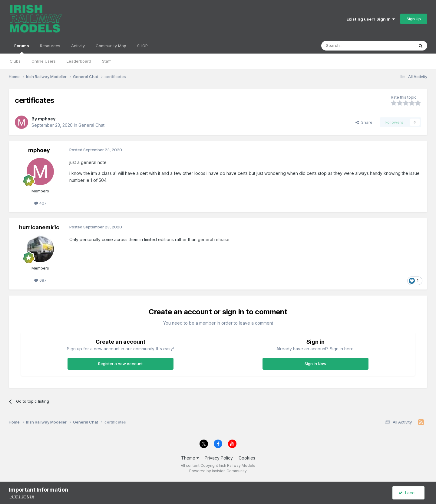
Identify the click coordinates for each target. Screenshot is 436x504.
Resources (50, 46)
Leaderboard (79, 61)
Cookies (247, 458)
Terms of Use (21, 496)
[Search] (352, 46)
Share (364, 122)
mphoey (47, 119)
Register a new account (120, 364)
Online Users (44, 61)
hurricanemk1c (39, 227)
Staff (106, 61)
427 (40, 203)
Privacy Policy (219, 458)
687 (40, 280)
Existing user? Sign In (371, 19)
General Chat (91, 125)
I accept (409, 493)
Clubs (15, 61)
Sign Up (414, 19)
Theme (190, 458)
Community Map (111, 46)
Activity (78, 46)
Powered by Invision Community (218, 471)
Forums (22, 48)
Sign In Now (315, 364)
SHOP (142, 46)
